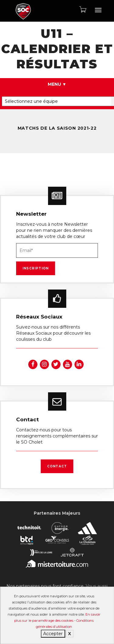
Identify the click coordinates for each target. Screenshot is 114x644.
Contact (57, 466)
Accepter (53, 634)
